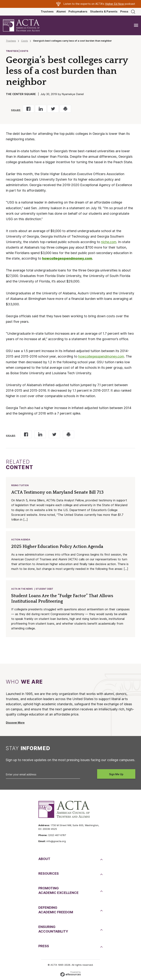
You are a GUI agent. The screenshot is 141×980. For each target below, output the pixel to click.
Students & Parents (104, 12)
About (44, 859)
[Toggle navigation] (136, 25)
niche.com (109, 242)
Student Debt (44, 589)
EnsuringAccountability (53, 929)
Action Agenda (21, 540)
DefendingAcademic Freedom (56, 910)
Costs (25, 41)
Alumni (61, 12)
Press (124, 12)
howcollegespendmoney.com (67, 258)
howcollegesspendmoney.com (101, 356)
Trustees (47, 12)
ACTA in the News (22, 589)
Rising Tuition (20, 485)
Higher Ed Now (114, 4)
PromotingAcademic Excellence (58, 890)
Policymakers (78, 12)
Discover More (15, 723)
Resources (49, 873)
